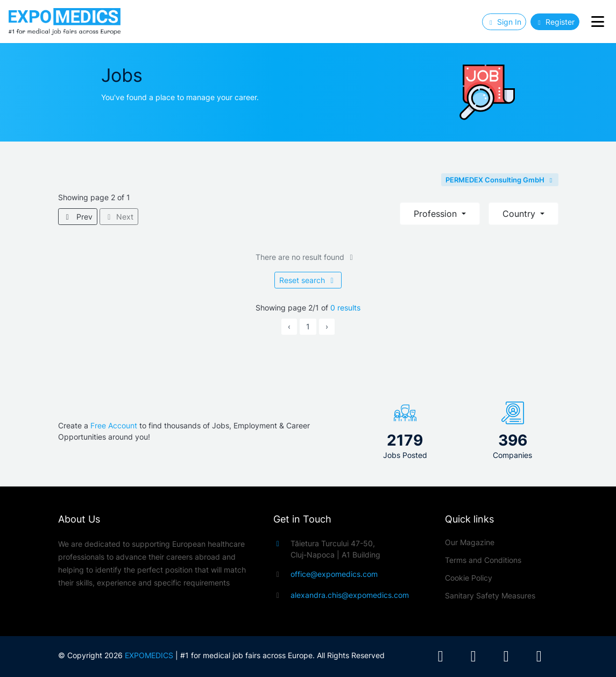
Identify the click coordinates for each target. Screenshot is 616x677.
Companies (512, 455)
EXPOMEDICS (149, 655)
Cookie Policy (469, 578)
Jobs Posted (405, 455)
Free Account (114, 425)
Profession (437, 214)
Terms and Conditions (483, 560)
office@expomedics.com (334, 574)
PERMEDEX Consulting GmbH (500, 180)
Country (520, 214)
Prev (78, 217)
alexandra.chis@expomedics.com (350, 595)
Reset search (308, 280)
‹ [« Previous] (289, 326)
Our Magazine (470, 542)
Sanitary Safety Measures (490, 595)
